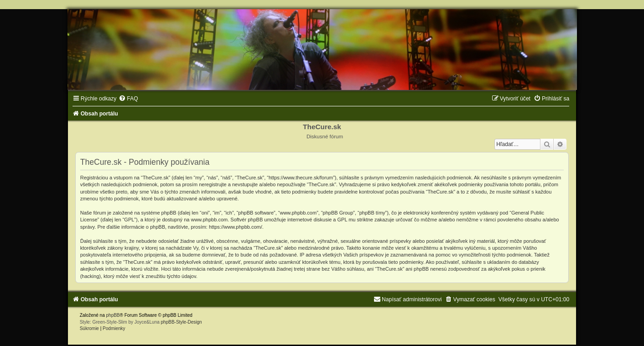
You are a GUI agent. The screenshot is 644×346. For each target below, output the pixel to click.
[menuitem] (128, 99)
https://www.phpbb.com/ (236, 227)
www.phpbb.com (209, 220)
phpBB (113, 315)
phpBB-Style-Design (182, 322)
